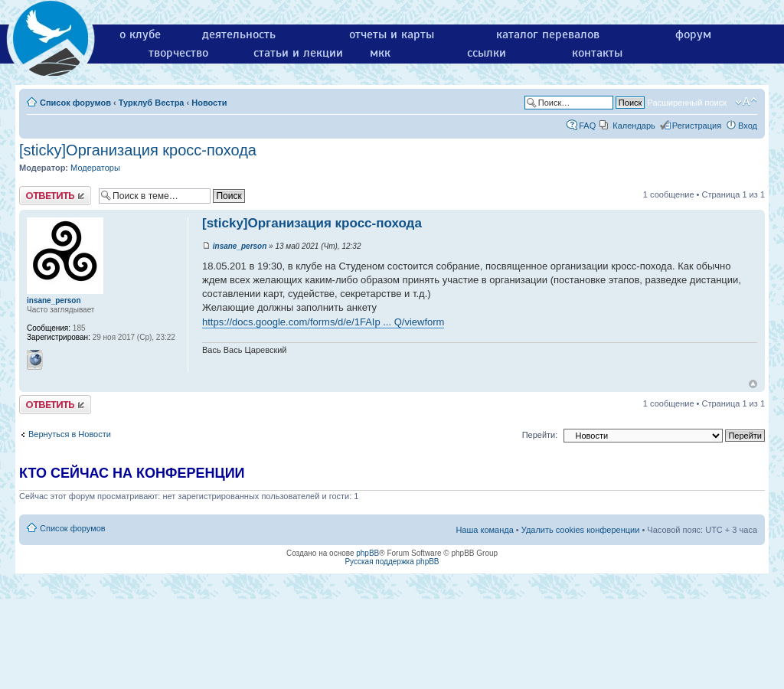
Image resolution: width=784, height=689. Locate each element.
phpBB (367, 553)
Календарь (634, 126)
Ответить (55, 196)
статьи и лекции (298, 53)
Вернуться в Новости (70, 434)
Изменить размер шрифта (746, 102)
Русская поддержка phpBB (392, 562)
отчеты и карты (392, 34)
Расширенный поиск (687, 103)
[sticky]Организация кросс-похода (138, 150)
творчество (178, 53)
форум (693, 34)
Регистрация (697, 126)
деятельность (239, 34)
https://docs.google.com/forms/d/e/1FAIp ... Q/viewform (323, 322)
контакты (597, 53)
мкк (380, 53)
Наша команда (484, 530)
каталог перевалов (548, 34)
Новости (209, 103)
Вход (748, 126)
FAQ (587, 126)
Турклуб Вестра (152, 103)
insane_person (240, 246)
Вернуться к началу (753, 384)
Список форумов (75, 103)
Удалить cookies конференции (581, 530)
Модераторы (95, 168)
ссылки (487, 53)
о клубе (140, 34)
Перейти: (540, 435)
